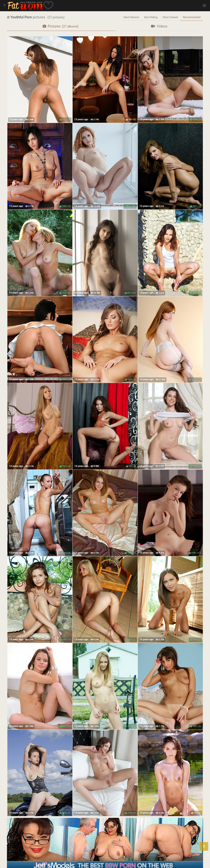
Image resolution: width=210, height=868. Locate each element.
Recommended (192, 17)
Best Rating (151, 17)
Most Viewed (170, 17)
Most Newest (131, 17)
